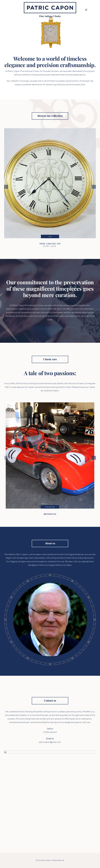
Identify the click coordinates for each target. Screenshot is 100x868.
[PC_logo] (50, 3)
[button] (6, 185)
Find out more (50, 505)
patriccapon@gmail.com (52, 742)
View (50, 235)
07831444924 (52, 732)
